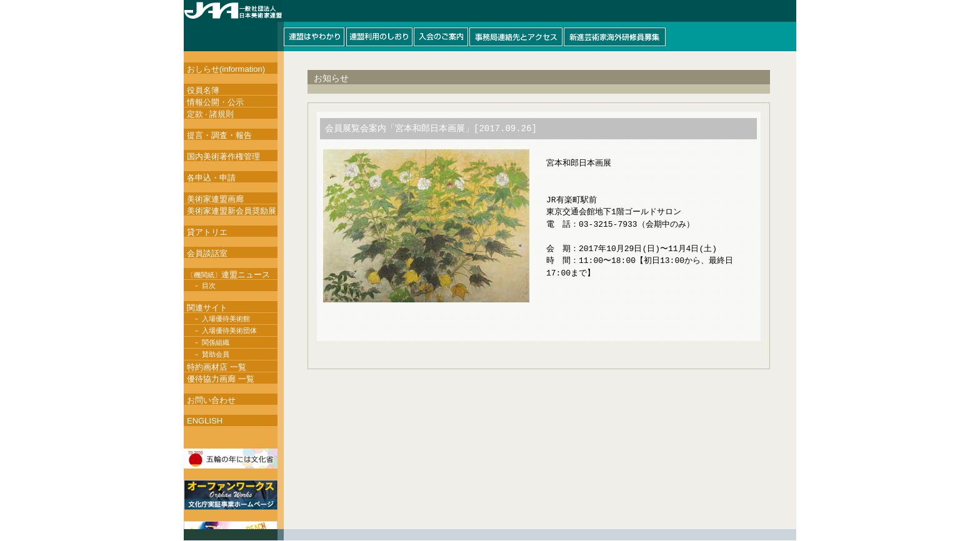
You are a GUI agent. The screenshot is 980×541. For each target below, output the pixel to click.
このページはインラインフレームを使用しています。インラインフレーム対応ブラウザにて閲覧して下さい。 (490, 26)
